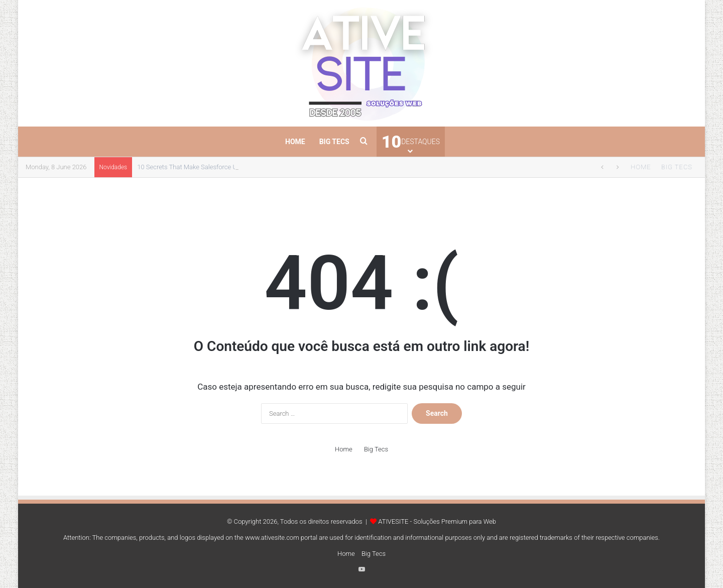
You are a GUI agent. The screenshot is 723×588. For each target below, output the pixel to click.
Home (295, 142)
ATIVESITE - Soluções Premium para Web (437, 521)
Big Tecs (334, 142)
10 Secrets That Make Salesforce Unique (195, 167)
